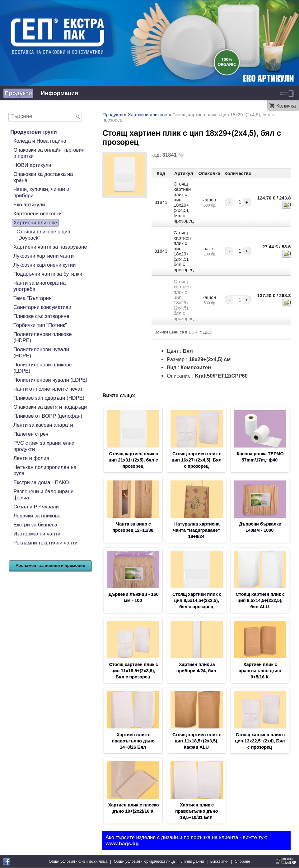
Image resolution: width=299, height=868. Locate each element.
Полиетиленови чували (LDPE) (50, 380)
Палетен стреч (31, 434)
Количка (286, 106)
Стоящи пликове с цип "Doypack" (43, 235)
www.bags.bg (122, 844)
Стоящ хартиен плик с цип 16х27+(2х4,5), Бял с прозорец (197, 460)
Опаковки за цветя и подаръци (50, 407)
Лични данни (193, 861)
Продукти (18, 93)
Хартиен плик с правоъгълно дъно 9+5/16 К (260, 671)
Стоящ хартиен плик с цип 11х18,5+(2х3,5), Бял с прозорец (133, 671)
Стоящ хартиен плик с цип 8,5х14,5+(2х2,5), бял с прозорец (197, 600)
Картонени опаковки (37, 214)
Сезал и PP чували (36, 507)
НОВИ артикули (32, 165)
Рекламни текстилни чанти (45, 543)
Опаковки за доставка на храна (43, 177)
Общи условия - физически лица (78, 861)
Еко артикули (29, 205)
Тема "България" (33, 298)
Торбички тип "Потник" (40, 325)
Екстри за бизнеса (35, 525)
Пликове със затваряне (41, 316)
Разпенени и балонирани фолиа (43, 495)
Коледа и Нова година (40, 141)
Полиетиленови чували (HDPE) (41, 353)
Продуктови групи (33, 132)
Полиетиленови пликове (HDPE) (43, 337)
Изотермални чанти (37, 534)
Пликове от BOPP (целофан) (48, 416)
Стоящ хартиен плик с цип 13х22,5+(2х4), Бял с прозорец (260, 741)
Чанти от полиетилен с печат (48, 389)
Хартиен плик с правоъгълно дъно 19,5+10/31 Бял (196, 811)
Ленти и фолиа (31, 458)
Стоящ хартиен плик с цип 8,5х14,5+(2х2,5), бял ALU (260, 600)
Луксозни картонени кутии (44, 265)
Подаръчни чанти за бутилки (48, 274)
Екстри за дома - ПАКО (41, 482)
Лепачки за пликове (37, 516)
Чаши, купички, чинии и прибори (41, 193)
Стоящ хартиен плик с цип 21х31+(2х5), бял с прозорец (133, 460)
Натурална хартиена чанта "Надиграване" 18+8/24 (197, 530)
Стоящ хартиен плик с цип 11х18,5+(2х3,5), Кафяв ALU (197, 741)
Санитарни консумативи (42, 307)
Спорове (242, 861)
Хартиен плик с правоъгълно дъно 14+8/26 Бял (133, 741)
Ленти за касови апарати (43, 425)
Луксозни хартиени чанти (44, 256)
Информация (59, 93)
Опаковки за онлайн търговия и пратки (49, 153)
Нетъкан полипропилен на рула (45, 470)
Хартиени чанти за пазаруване (50, 247)
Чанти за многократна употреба (40, 286)
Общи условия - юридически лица (144, 861)
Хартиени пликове (35, 223)
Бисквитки (219, 861)
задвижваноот (287, 861)
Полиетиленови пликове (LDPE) (43, 368)
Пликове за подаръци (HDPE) (49, 398)
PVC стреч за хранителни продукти (44, 446)
